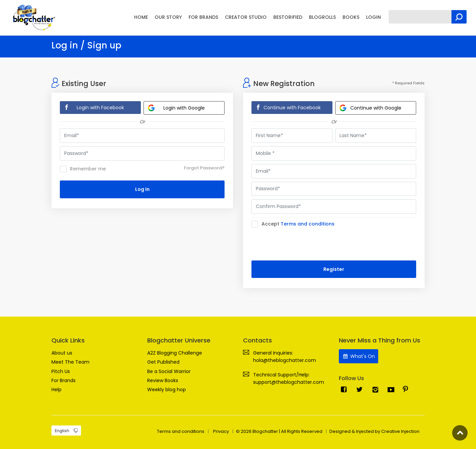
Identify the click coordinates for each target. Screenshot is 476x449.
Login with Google (176, 108)
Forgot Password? (204, 168)
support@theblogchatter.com (289, 382)
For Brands (64, 380)
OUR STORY (168, 17)
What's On (359, 356)
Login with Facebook (100, 108)
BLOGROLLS (322, 17)
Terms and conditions (308, 224)
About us (62, 353)
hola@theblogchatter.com (285, 360)
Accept (295, 224)
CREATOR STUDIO (246, 17)
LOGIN (373, 17)
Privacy (221, 431)
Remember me (83, 169)
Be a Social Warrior (169, 371)
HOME (141, 17)
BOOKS (351, 17)
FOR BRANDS (203, 17)
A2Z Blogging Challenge (175, 353)
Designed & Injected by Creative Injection (374, 431)
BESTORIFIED (288, 17)
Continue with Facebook (292, 108)
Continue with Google (370, 108)
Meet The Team (70, 362)
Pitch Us (61, 371)
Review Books (163, 380)
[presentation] (303, 244)
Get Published (163, 362)
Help (56, 390)
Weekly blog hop (167, 390)
